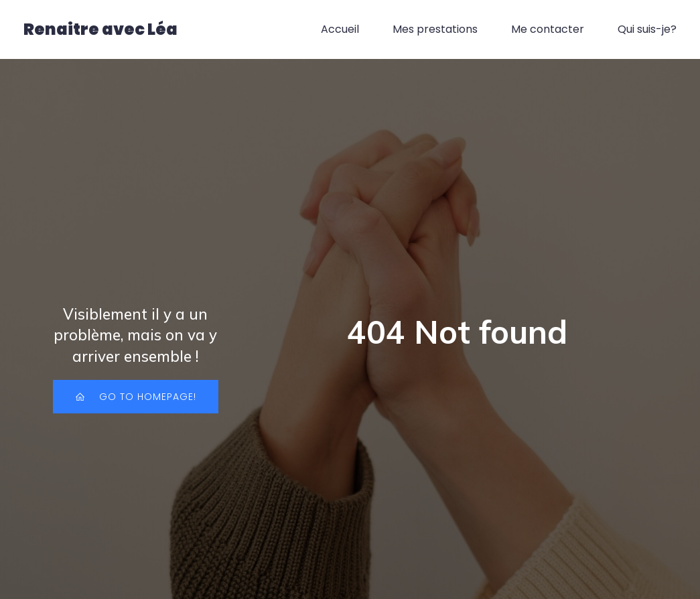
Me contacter (548, 30)
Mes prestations (435, 30)
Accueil (340, 30)
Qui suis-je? (647, 30)
